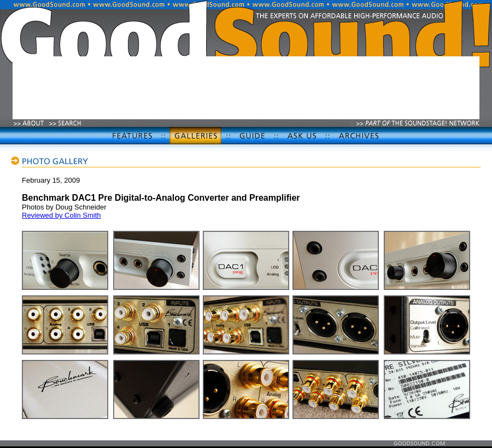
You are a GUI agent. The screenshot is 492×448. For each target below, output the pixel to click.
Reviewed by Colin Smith (61, 215)
